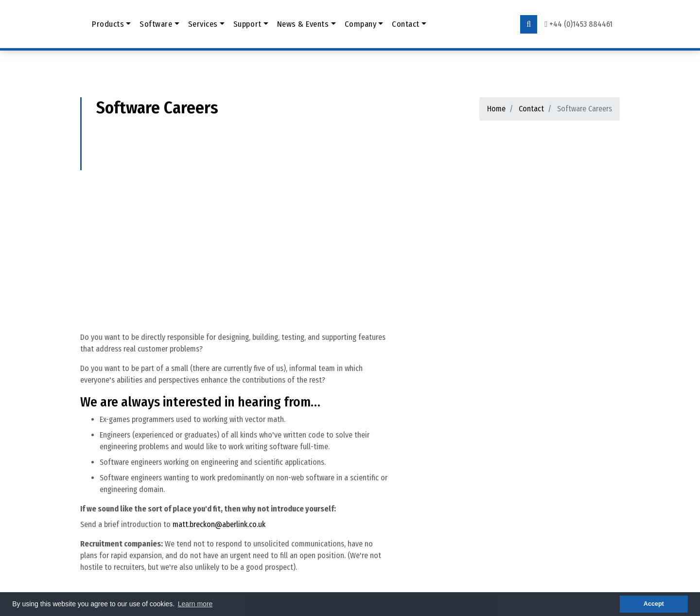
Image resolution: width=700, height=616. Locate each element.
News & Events (303, 24)
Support (247, 24)
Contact (406, 24)
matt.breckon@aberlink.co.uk (219, 524)
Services (203, 24)
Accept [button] (654, 604)
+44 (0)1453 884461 (581, 24)
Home (496, 109)
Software (156, 24)
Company (361, 24)
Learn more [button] (195, 604)
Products (108, 24)
